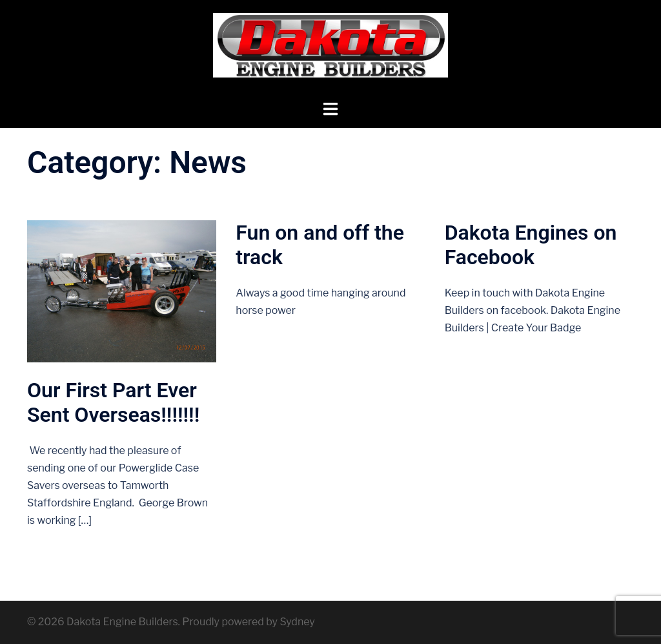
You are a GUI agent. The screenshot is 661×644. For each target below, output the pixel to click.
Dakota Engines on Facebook (531, 245)
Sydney (297, 622)
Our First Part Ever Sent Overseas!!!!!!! (113, 402)
